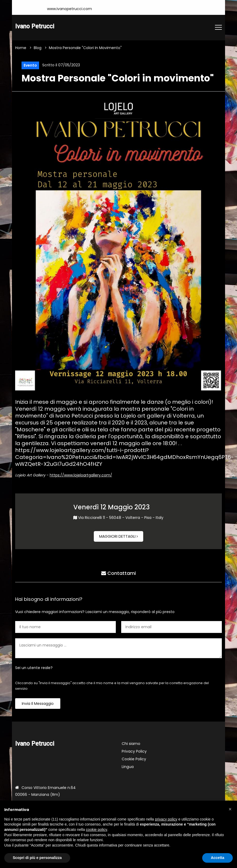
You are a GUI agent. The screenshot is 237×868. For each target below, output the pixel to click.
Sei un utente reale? (34, 668)
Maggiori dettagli (118, 536)
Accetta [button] (217, 858)
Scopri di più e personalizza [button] (37, 858)
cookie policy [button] (96, 830)
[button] (230, 809)
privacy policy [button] (166, 819)
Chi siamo (131, 744)
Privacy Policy (134, 751)
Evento (30, 65)
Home (21, 48)
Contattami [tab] (118, 573)
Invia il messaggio (38, 704)
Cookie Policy (134, 759)
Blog (38, 48)
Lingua (128, 767)
